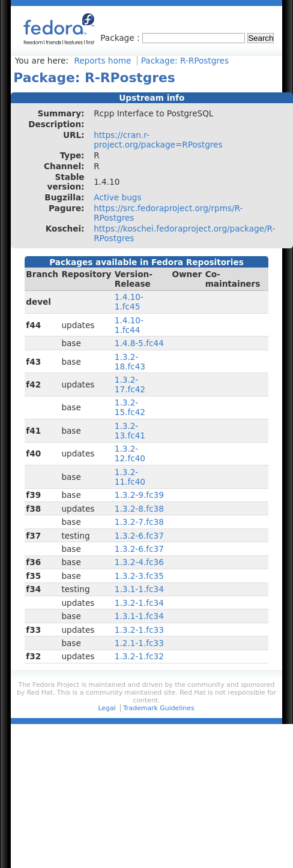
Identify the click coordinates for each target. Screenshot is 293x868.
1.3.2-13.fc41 (130, 431)
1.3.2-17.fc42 (130, 385)
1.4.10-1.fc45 (129, 302)
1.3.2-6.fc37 (139, 536)
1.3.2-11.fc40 (130, 477)
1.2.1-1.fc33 (139, 643)
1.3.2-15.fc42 (130, 407)
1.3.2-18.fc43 (130, 362)
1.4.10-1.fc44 (129, 325)
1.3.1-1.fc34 (139, 589)
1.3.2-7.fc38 (139, 522)
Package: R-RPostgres (185, 61)
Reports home (102, 61)
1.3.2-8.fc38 (139, 509)
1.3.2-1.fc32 (139, 656)
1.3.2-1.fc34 (139, 603)
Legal (107, 708)
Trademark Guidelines (159, 708)
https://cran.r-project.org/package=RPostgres (158, 140)
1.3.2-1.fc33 (139, 630)
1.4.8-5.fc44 (139, 343)
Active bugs (117, 197)
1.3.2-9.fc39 (139, 495)
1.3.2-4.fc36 (139, 562)
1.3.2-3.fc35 (139, 576)
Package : (121, 38)
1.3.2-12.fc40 (130, 453)
